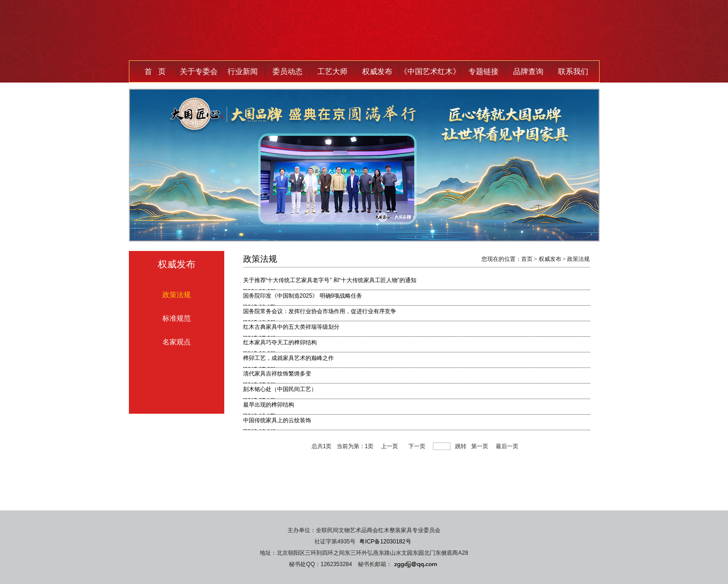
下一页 (417, 446)
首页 (527, 259)
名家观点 (177, 342)
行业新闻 (243, 71)
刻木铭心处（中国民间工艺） (280, 389)
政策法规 (177, 295)
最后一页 (507, 446)
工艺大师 (332, 71)
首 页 (155, 71)
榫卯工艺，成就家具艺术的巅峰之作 (288, 358)
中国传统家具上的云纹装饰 (277, 420)
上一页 (389, 446)
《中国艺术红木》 (430, 71)
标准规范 (177, 318)
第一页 (480, 446)
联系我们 (573, 71)
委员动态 (288, 71)
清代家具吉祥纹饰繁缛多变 (277, 374)
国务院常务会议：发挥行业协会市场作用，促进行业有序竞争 (320, 311)
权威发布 (377, 71)
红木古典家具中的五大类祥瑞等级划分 (291, 327)
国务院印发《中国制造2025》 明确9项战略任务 (303, 296)
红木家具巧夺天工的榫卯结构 (280, 342)
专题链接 (483, 71)
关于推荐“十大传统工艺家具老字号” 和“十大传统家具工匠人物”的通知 (330, 280)
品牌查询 (528, 71)
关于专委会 (199, 71)
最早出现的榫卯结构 (269, 405)
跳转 (461, 446)
